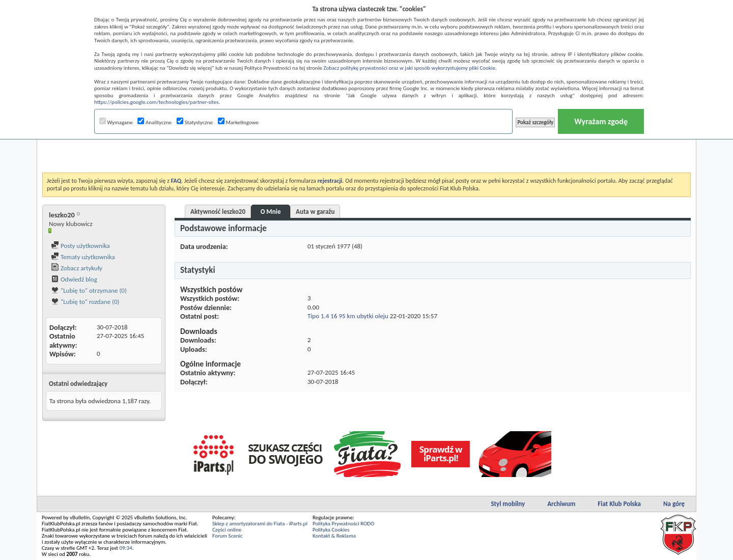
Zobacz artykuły (77, 268)
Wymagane (116, 122)
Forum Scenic (228, 536)
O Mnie (271, 212)
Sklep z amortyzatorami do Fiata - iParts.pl (260, 524)
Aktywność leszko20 (218, 212)
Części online (227, 530)
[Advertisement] (366, 147)
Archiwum (561, 504)
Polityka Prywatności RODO (343, 524)
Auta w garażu (315, 212)
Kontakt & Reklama (334, 536)
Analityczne (154, 122)
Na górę (674, 504)
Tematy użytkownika (83, 257)
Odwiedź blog (74, 279)
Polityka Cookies (331, 530)
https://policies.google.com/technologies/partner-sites (157, 102)
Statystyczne (195, 122)
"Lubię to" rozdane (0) (85, 302)
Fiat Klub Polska (619, 504)
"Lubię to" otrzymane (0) (89, 290)
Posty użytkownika (80, 246)
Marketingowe (238, 122)
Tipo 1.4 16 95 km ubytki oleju (348, 316)
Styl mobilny (508, 504)
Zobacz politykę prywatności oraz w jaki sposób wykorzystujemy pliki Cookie (409, 68)
